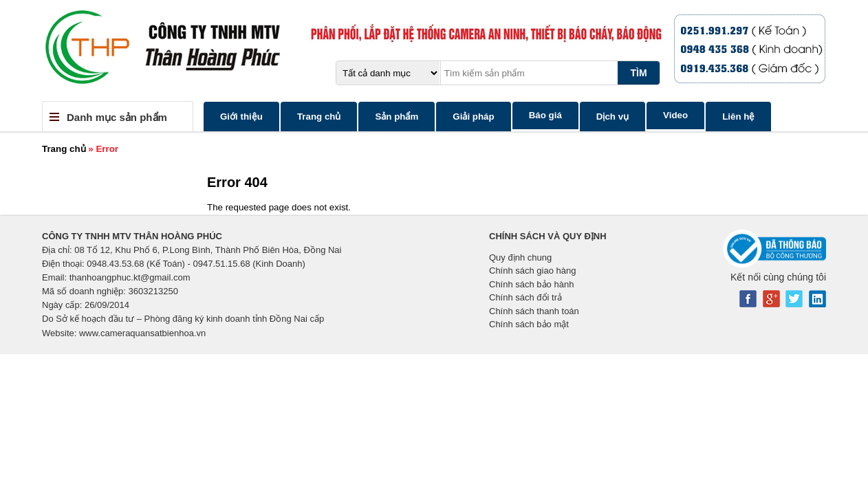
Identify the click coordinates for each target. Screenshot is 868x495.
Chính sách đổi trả (525, 297)
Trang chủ (319, 117)
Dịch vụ (612, 117)
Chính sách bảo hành (531, 284)
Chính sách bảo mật (529, 324)
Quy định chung (520, 257)
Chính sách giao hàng (532, 271)
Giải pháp (473, 117)
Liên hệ (738, 117)
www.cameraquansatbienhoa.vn (142, 333)
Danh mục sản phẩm (117, 117)
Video (675, 115)
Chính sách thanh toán (534, 311)
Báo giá (545, 115)
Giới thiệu (241, 117)
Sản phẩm (397, 117)
